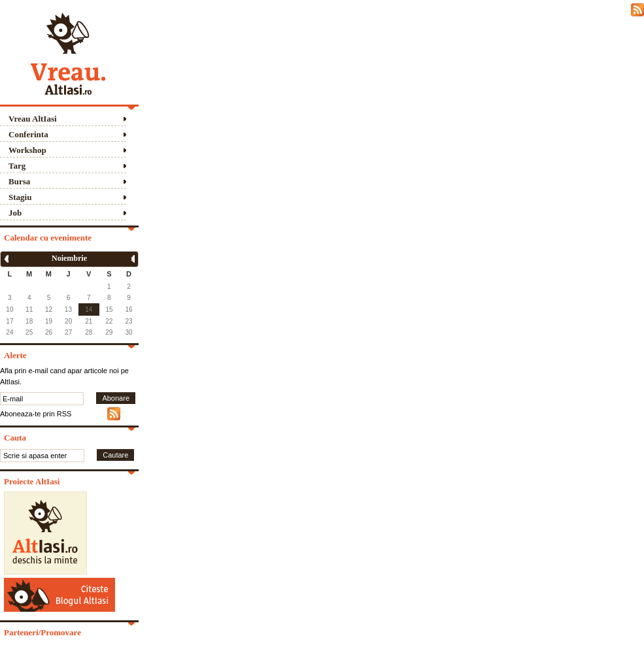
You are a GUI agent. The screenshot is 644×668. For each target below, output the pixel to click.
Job (15, 213)
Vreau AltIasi (33, 119)
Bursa (19, 181)
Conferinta (28, 134)
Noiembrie (69, 258)
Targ (17, 166)
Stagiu (20, 197)
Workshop (27, 150)
